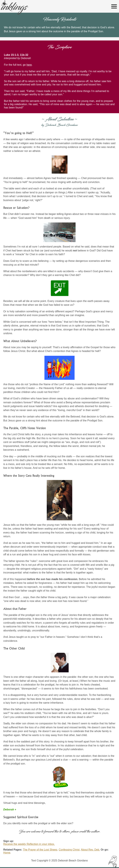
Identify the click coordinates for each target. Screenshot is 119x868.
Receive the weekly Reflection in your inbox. (29, 844)
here (29, 65)
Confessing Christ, (70, 850)
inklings (16, 7)
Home (7, 853)
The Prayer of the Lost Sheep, (40, 850)
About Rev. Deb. (90, 850)
